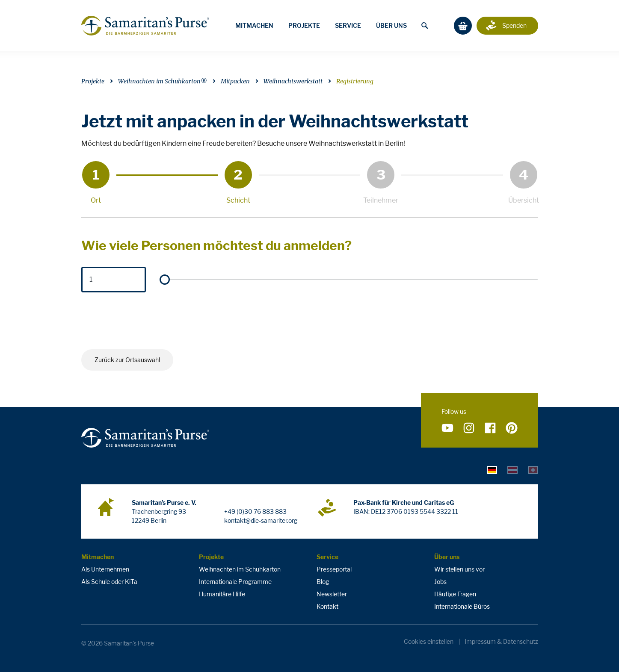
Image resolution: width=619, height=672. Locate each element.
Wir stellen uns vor (459, 569)
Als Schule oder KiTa (109, 582)
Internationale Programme (235, 582)
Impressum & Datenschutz (501, 642)
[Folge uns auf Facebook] (490, 428)
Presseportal (334, 569)
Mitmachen (254, 25)
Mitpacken (235, 81)
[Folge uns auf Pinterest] (512, 428)
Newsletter (332, 594)
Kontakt (327, 606)
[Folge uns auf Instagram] (469, 428)
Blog (323, 582)
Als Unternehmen (105, 569)
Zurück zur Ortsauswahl (127, 360)
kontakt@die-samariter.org (261, 520)
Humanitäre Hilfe (222, 594)
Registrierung (355, 81)
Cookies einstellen (429, 642)
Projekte (304, 25)
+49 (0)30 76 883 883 (255, 511)
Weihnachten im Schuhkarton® (163, 81)
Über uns (391, 25)
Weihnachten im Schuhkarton (240, 569)
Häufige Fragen (455, 594)
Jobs (440, 582)
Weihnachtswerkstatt (293, 81)
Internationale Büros (462, 606)
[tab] (492, 469)
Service (348, 25)
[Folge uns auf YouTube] (447, 428)
